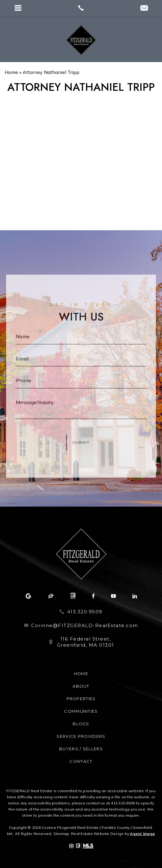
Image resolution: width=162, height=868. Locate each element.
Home (81, 674)
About (81, 686)
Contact (81, 761)
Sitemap (61, 834)
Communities (81, 711)
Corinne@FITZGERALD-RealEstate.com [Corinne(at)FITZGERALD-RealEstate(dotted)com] (85, 625)
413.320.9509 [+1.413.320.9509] (85, 612)
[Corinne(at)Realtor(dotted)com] (144, 8)
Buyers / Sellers (81, 749)
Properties (81, 699)
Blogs (81, 724)
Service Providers (81, 736)
